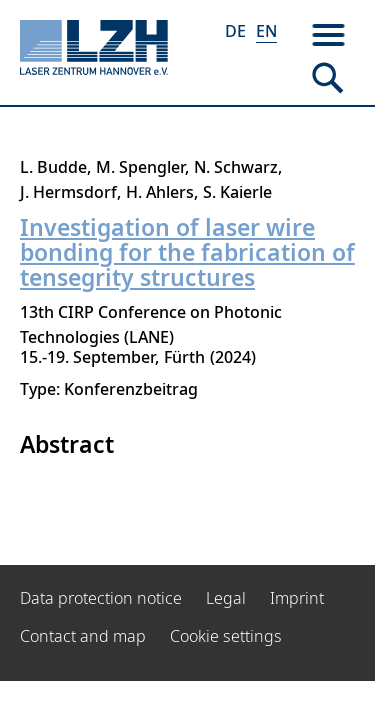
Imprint (297, 598)
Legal (226, 598)
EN (266, 31)
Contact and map (83, 636)
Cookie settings (226, 636)
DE (235, 31)
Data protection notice (101, 598)
